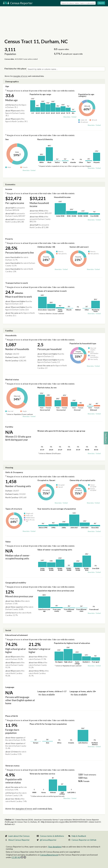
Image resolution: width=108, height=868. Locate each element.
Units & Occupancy (14, 472)
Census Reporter (18, 3)
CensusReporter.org (49, 855)
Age (7, 86)
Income (9, 189)
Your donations (55, 847)
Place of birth (12, 716)
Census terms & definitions (52, 836)
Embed (74, 117)
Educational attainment (17, 635)
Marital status (12, 379)
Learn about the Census (19, 836)
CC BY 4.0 (19, 857)
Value (8, 542)
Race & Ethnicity (45, 139)
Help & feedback (79, 836)
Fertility (9, 427)
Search (101, 3)
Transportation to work (17, 283)
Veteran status (12, 766)
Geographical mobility (16, 583)
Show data (67, 117)
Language (10, 687)
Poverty (9, 239)
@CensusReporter (48, 840)
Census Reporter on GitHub (84, 840)
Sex (7, 139)
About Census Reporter (19, 840)
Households (11, 335)
